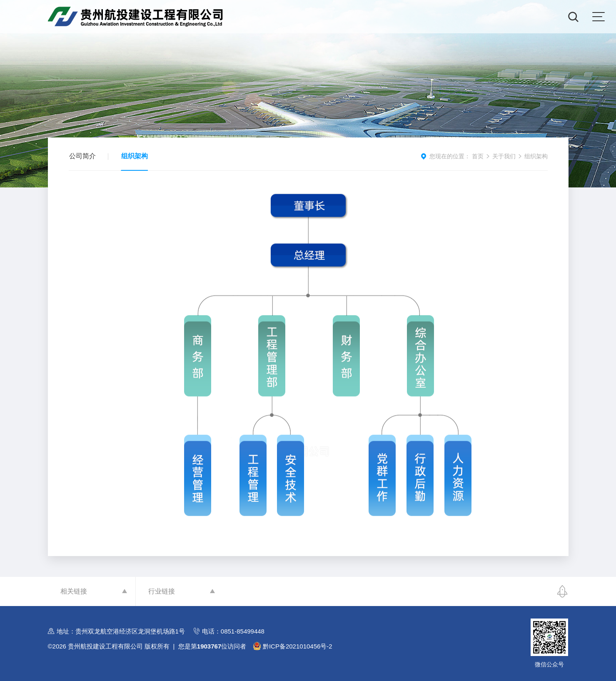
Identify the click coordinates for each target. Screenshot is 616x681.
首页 (478, 156)
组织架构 (135, 156)
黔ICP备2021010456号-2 (298, 646)
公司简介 (82, 156)
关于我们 (504, 156)
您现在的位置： (450, 156)
